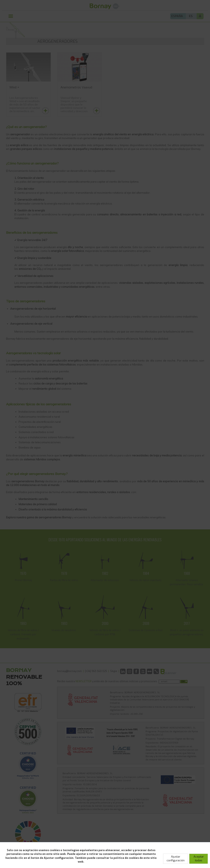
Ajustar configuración (176, 859)
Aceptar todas (199, 859)
